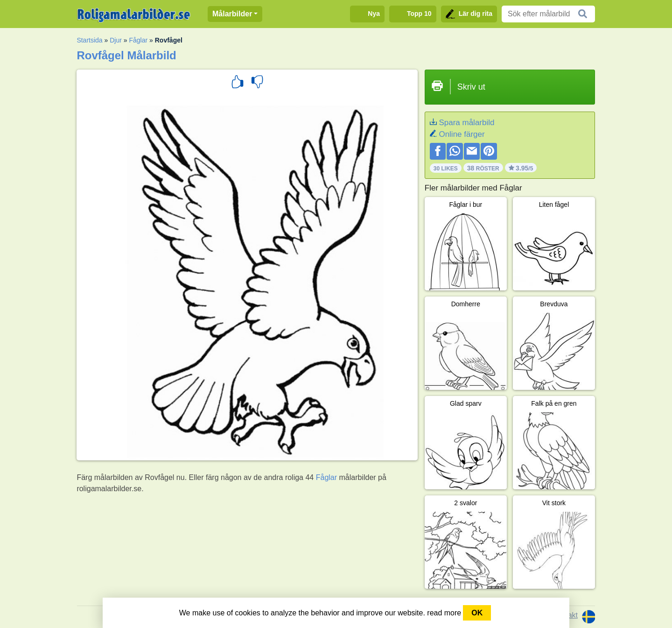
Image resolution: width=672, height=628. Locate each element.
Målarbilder (232, 14)
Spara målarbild (466, 123)
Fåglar (138, 40)
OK (477, 613)
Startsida (89, 40)
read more (444, 613)
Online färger (462, 134)
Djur (116, 40)
